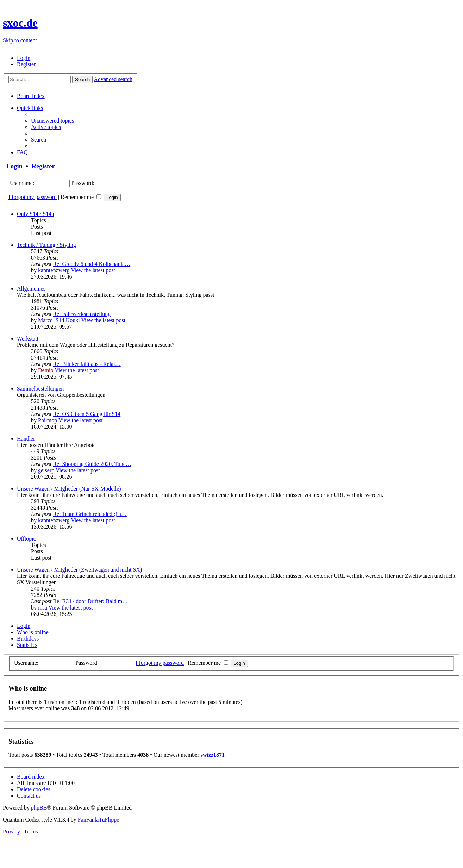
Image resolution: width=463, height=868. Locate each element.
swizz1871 (213, 755)
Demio (46, 370)
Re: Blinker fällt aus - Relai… (87, 364)
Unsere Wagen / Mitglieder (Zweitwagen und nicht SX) (79, 570)
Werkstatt (28, 339)
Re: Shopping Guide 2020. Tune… (92, 464)
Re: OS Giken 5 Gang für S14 (87, 414)
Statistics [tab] (27, 645)
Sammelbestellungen (40, 389)
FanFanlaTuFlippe (99, 820)
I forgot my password (33, 197)
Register (43, 166)
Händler (26, 439)
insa (43, 608)
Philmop (48, 420)
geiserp (46, 470)
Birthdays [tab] (28, 639)
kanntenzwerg (54, 270)
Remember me (81, 197)
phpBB (39, 808)
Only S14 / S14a (35, 214)
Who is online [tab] (33, 632)
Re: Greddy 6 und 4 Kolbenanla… (92, 264)
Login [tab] (24, 626)
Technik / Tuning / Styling (46, 245)
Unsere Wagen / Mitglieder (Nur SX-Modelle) (69, 489)
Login (13, 166)
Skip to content (20, 40)
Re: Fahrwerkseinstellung (82, 314)
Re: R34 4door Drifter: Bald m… (90, 601)
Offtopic (26, 539)
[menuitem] (24, 58)
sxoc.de (20, 23)
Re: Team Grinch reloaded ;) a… (90, 514)
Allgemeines (31, 289)
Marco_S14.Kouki (59, 320)
